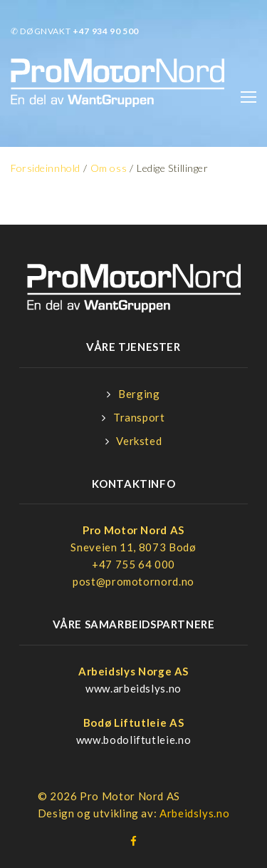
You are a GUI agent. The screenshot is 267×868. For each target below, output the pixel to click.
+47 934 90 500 (106, 31)
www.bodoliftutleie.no (133, 740)
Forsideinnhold (46, 168)
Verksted (139, 441)
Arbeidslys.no (194, 813)
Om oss (109, 168)
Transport (139, 417)
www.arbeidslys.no (133, 688)
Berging (139, 394)
